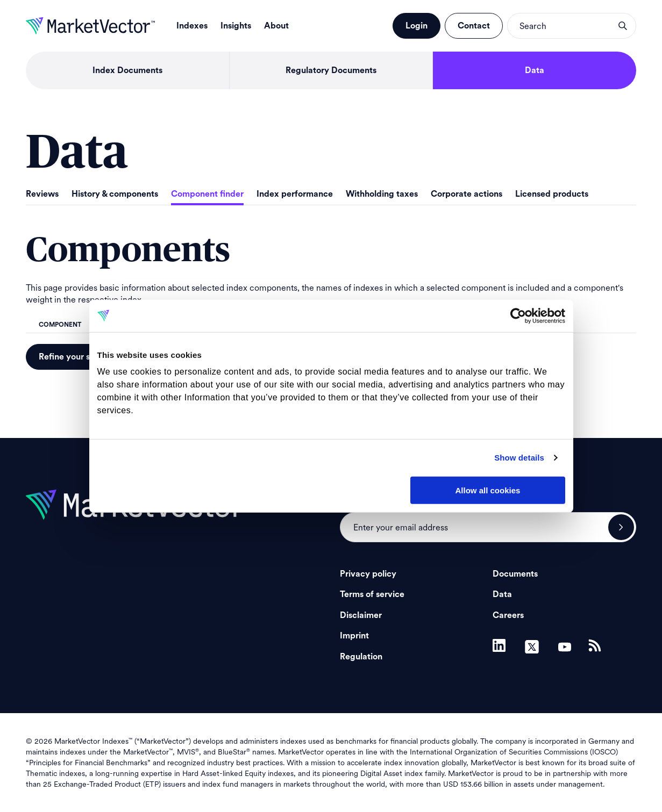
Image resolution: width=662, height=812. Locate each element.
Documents (515, 574)
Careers (508, 615)
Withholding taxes (382, 194)
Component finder (207, 194)
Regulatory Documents (331, 70)
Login (417, 26)
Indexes (192, 26)
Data (535, 70)
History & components (115, 194)
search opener (623, 26)
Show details (519, 458)
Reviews (42, 194)
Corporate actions (467, 194)
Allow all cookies (488, 490)
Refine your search (76, 357)
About (276, 26)
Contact (474, 26)
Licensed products (552, 194)
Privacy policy (368, 574)
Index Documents (127, 70)
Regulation (361, 657)
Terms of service (372, 594)
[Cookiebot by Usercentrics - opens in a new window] (518, 315)
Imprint (354, 636)
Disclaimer (361, 615)
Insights (236, 26)
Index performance (295, 194)
